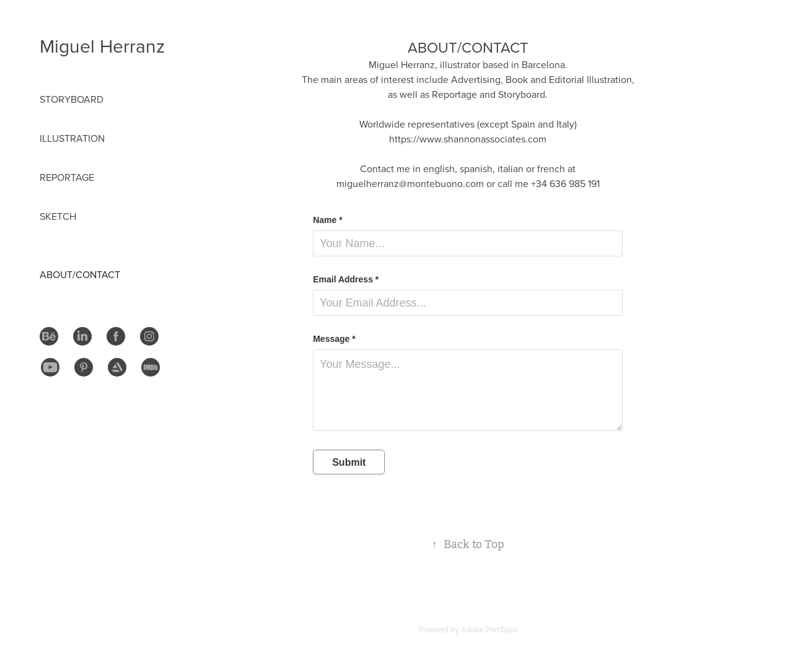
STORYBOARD (72, 99)
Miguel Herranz (102, 46)
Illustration (72, 138)
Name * (327, 220)
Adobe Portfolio (489, 630)
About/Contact (80, 274)
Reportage (67, 177)
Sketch (58, 216)
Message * (334, 339)
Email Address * (346, 279)
